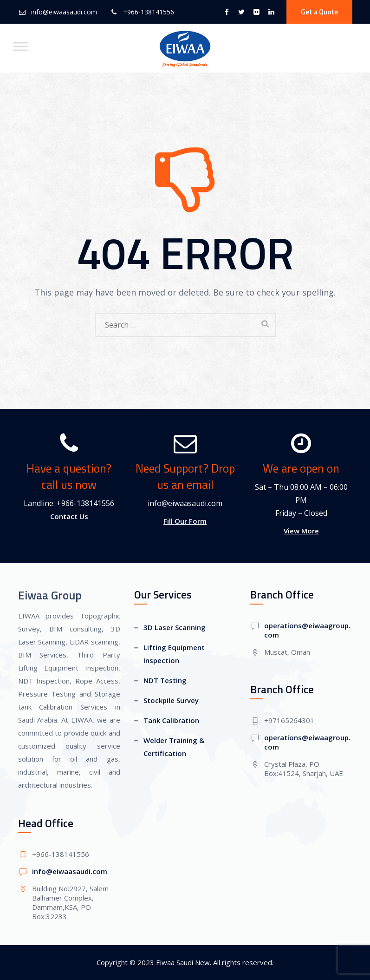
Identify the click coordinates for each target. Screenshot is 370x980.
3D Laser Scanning (175, 627)
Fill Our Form (185, 521)
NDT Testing (165, 680)
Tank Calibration (171, 720)
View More (301, 531)
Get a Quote (319, 12)
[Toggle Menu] (20, 46)
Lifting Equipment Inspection (174, 654)
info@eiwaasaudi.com (64, 12)
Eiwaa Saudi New (183, 962)
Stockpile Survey (171, 700)
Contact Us (69, 516)
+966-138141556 (149, 12)
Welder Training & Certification (174, 747)
